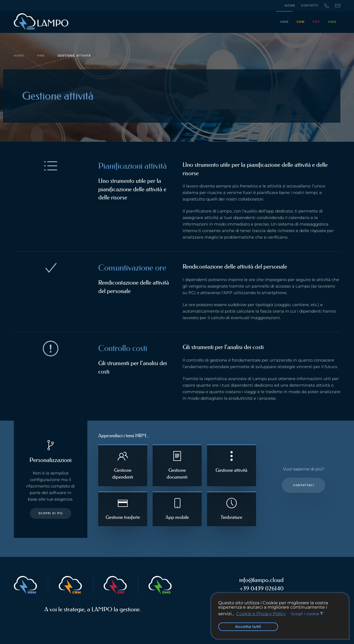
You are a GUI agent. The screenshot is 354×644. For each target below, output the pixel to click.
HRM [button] (284, 22)
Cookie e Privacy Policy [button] (261, 614)
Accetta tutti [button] (248, 627)
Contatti (310, 5)
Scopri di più (51, 513)
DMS (332, 22)
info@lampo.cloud (261, 580)
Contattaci (304, 485)
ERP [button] (316, 22)
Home (290, 5)
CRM (301, 22)
